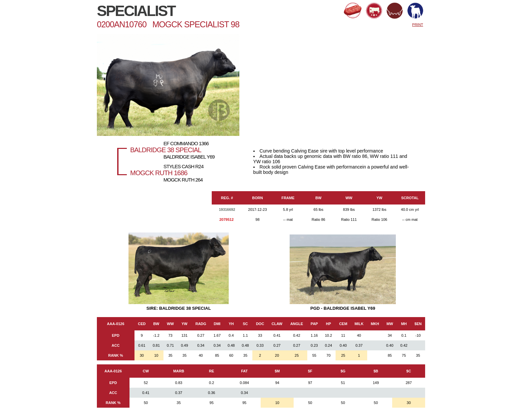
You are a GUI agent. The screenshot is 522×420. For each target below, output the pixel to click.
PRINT (418, 25)
